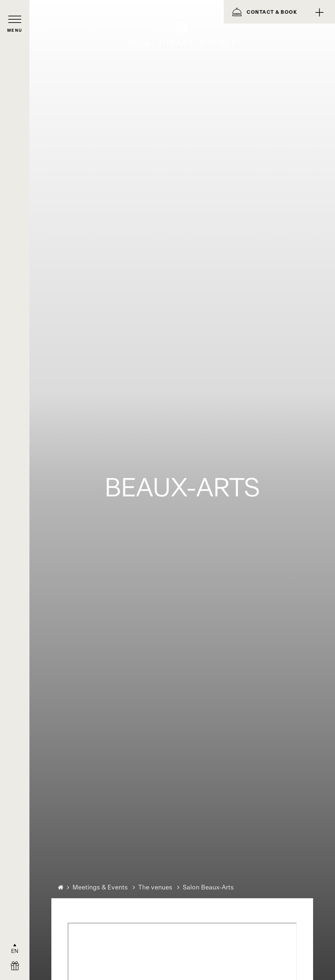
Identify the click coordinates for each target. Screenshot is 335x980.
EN (15, 951)
